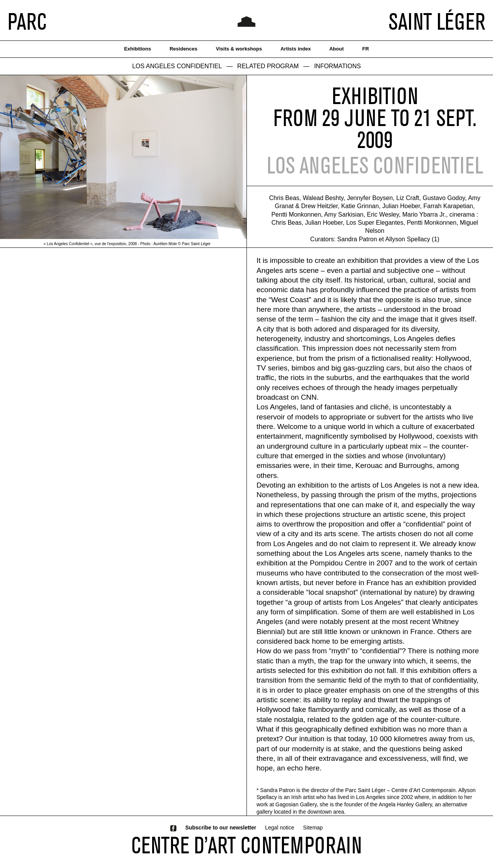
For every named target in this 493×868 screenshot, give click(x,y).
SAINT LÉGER (437, 21)
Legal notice (280, 828)
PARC (27, 21)
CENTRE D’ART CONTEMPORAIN (246, 845)
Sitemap (313, 828)
